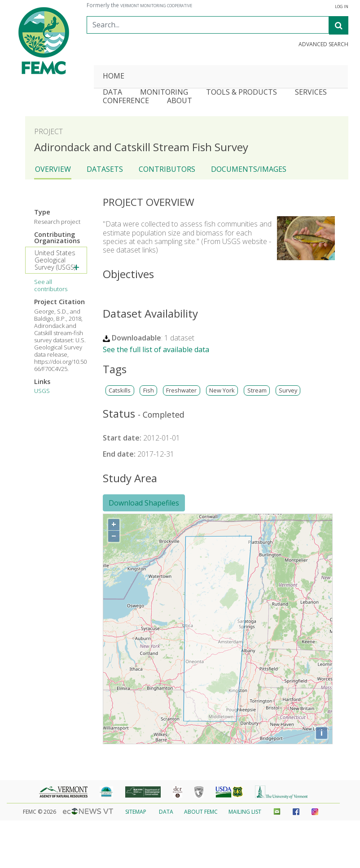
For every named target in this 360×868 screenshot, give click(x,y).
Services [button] (311, 93)
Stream (257, 390)
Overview (53, 169)
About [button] (180, 101)
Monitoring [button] (164, 93)
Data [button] (112, 93)
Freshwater (181, 390)
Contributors (167, 169)
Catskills (120, 390)
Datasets (105, 169)
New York (222, 390)
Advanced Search (323, 44)
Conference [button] (126, 101)
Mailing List (245, 812)
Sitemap (136, 812)
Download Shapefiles (144, 503)
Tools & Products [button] (241, 93)
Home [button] (114, 76)
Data (166, 812)
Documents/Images (249, 169)
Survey (288, 390)
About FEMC (201, 812)
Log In (342, 7)
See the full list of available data (156, 349)
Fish (149, 390)
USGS (42, 391)
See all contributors (51, 285)
